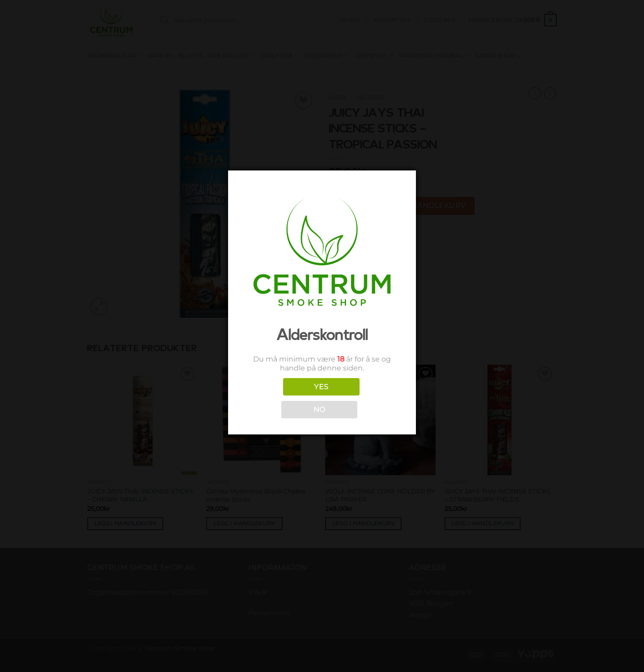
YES (321, 387)
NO (320, 410)
